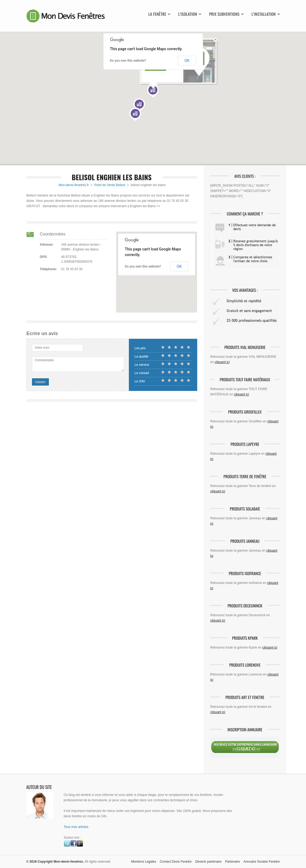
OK (187, 61)
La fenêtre (157, 14)
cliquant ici (222, 362)
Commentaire (44, 360)
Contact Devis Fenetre (176, 862)
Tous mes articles (76, 827)
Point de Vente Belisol (110, 185)
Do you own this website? (128, 61)
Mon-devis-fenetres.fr (74, 185)
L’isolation (188, 14)
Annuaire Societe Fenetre (261, 862)
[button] (139, 105)
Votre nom (42, 348)
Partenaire (233, 862)
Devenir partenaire (208, 862)
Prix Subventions (224, 14)
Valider (40, 382)
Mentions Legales (144, 862)
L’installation (264, 14)
